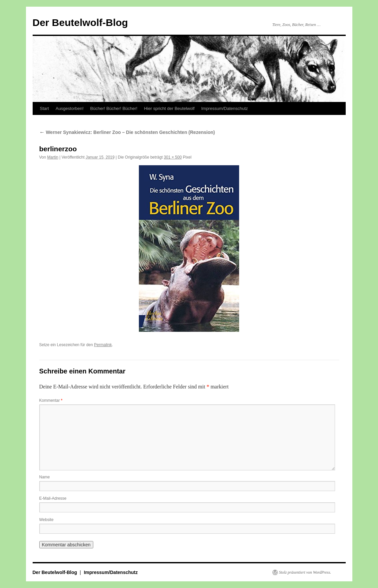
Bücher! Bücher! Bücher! (114, 108)
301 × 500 (173, 157)
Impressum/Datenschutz (224, 108)
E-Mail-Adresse (53, 498)
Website (46, 520)
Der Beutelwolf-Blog (80, 22)
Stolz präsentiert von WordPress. (305, 572)
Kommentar (51, 400)
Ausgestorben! (70, 108)
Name (45, 477)
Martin (53, 157)
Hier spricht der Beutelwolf (169, 108)
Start (44, 108)
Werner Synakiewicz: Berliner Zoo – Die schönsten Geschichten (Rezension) (127, 132)
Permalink (103, 345)
